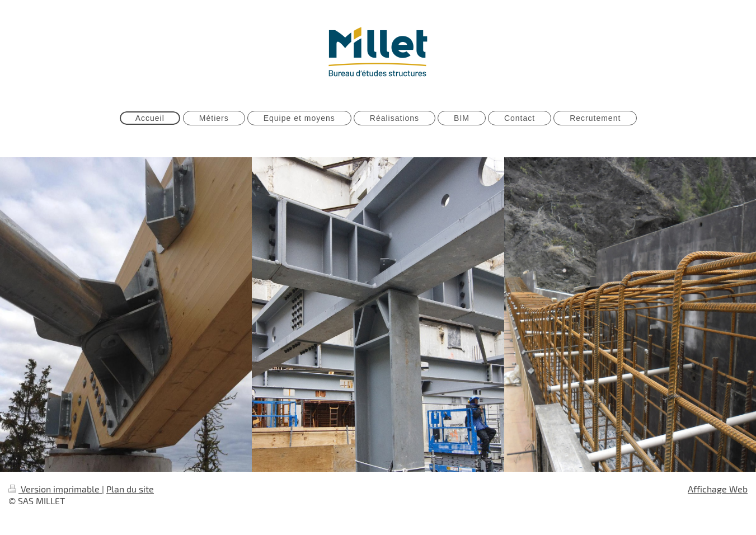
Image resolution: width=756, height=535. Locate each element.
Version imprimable (55, 489)
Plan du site (130, 489)
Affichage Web (718, 489)
